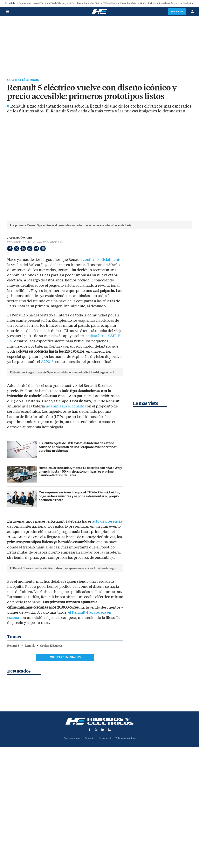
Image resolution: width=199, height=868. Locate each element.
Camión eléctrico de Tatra (32, 3)
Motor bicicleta (128, 3)
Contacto (89, 841)
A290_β (47, 362)
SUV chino (75, 3)
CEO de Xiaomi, (58, 3)
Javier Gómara (20, 238)
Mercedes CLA (92, 3)
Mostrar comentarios (65, 788)
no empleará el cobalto (65, 472)
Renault (30, 777)
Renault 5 (13, 777)
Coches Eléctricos (24, 80)
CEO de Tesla (110, 3)
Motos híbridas (148, 3)
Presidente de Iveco (169, 3)
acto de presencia (107, 587)
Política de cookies (127, 841)
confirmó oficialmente (102, 260)
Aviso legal (105, 841)
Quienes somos (70, 841)
